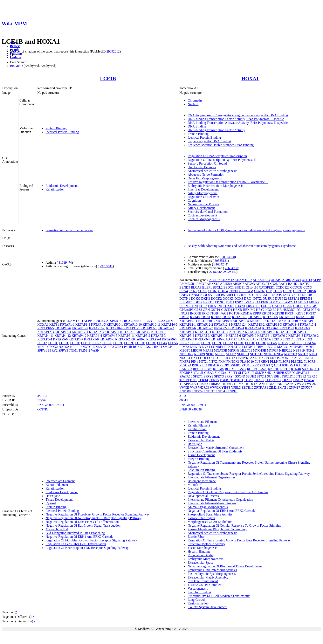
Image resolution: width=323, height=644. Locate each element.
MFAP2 (208, 350)
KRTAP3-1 (128, 332)
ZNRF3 (232, 391)
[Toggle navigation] (3, 36)
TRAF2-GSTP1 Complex (205, 585)
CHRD (288, 291)
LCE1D (64, 343)
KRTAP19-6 (188, 328)
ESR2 (239, 302)
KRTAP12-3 (46, 332)
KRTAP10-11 (152, 324)
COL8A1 (208, 295)
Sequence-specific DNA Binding (209, 141)
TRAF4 (309, 380)
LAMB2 (244, 339)
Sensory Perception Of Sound (207, 163)
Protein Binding (56, 128)
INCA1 (184, 313)
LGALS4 (309, 343)
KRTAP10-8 (97, 328)
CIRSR (311, 291)
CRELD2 (245, 295)
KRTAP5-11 (126, 336)
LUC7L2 (270, 347)
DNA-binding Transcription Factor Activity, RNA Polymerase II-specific (236, 119)
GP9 (314, 306)
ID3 (298, 310)
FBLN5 (184, 306)
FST (257, 306)
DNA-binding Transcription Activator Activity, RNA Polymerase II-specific (238, 123)
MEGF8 (196, 350)
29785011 (106, 266)
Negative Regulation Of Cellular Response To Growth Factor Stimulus (234, 525)
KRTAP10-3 (170, 324)
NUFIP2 (108, 347)
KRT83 (226, 317)
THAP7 (259, 380)
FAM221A (290, 302)
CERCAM (246, 291)
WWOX (215, 387)
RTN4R (296, 369)
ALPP (88, 321)
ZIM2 (273, 387)
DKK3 (206, 299)
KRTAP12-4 (63, 332)
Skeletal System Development (208, 607)
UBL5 (270, 384)
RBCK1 (198, 369)
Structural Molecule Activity (207, 544)
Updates (16, 57)
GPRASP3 (186, 310)
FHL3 (203, 306)
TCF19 (184, 380)
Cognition (194, 200)
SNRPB (279, 373)
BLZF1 (207, 287)
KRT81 (205, 317)
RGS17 (138, 347)
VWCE (184, 387)
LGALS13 (296, 343)
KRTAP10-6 (63, 328)
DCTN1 (185, 299)
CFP (269, 291)
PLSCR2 (297, 362)
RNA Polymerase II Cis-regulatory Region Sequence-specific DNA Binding (238, 115)
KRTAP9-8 (169, 339)
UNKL (280, 384)
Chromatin (195, 100)
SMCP (167, 347)
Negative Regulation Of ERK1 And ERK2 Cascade (79, 537)
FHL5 (212, 306)
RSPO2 (285, 369)
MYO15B (260, 350)
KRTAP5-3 (158, 336)
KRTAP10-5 (46, 328)
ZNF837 (209, 391)
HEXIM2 (249, 310)
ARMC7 (238, 284)
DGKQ (196, 299)
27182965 (216, 272)
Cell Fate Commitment (203, 581)
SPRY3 (63, 350)
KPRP (257, 313)
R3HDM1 (289, 365)
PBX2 (261, 358)
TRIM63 (227, 384)
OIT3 (213, 358)
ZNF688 (185, 391)
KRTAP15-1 (308, 324)
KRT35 (300, 313)
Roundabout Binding (201, 555)
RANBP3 (186, 369)
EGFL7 (198, 302)
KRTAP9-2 (123, 339)
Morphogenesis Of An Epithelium (210, 522)
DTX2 (258, 299)
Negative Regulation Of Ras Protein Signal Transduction (83, 525)
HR (279, 310)
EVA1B (249, 302)
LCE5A (173, 343)
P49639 (197, 409)
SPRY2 (53, 350)
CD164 (223, 291)
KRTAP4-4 (95, 336)
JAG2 (224, 313)
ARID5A (226, 284)
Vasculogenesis (198, 588)
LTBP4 (259, 347)
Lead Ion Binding (199, 592)
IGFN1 (316, 310)
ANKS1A (213, 284)
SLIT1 (233, 373)
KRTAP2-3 (96, 332)
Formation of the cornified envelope (69, 230)
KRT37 (311, 313)
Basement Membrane (202, 481)
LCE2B (107, 343)
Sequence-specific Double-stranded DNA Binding (221, 145)
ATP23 (260, 284)
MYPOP (273, 350)
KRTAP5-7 (76, 339)
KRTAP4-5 (110, 336)
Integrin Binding (199, 459)
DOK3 (239, 299)
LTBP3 (249, 347)
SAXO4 (307, 369)
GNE (307, 306)
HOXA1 (250, 78)
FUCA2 (160, 321)
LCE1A (42, 343)
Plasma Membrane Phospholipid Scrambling (217, 529)
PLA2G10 (247, 362)
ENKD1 (209, 302)
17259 (41, 400)
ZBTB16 (248, 387)
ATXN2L (272, 284)
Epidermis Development (62, 186)
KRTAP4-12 (63, 336)
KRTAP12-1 (149, 328)
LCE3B (140, 343)
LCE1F (86, 343)
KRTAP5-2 (143, 336)
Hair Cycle (53, 496)
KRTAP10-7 (80, 328)
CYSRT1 (137, 321)
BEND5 (98, 321)
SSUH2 (251, 376)
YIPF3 (226, 387)
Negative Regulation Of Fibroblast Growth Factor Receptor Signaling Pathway (98, 514)
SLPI (251, 373)
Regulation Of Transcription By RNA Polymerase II (222, 160)
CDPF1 (234, 291)
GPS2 (198, 310)
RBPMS (218, 369)
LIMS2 (184, 347)
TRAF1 (287, 380)
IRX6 (206, 313)
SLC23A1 (221, 373)
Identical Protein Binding (62, 132)
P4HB (128, 347)
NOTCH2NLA (92, 347)
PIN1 (194, 362)
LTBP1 (239, 347)
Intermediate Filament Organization (211, 477)
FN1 (220, 306)
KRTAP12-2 (166, 328)
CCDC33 (296, 287)
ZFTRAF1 (261, 387)
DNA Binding (197, 126)
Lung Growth (197, 600)
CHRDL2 (300, 291)
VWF (194, 387)
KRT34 (290, 313)
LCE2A (97, 343)
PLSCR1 (284, 362)
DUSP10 (269, 299)
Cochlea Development (202, 215)
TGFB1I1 (237, 380)
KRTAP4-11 (45, 336)
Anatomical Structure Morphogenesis (212, 171)
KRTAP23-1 (253, 328)
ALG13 (307, 280)
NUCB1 (185, 358)
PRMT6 (214, 365)
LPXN (229, 347)
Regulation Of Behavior (204, 197)
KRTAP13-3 (274, 324)
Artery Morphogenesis (202, 193)
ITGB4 (215, 313)
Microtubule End (57, 529)
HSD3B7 (289, 310)
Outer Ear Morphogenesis (205, 178)
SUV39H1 (274, 376)
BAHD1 (293, 284)
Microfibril (195, 485)
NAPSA (64, 347)
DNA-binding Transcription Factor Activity (216, 130)
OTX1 (119, 347)
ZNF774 (197, 391)
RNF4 (158, 347)
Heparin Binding (199, 551)
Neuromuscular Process (203, 204)
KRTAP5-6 (60, 339)
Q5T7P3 (43, 409)
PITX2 (213, 362)
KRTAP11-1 (132, 328)
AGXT (297, 280)
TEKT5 (214, 380)
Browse (15, 46)
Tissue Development (59, 500)
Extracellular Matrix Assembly (208, 577)
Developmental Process (203, 496)
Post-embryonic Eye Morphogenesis (212, 574)
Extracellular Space (201, 563)
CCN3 (308, 287)
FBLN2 (314, 302)
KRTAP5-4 (45, 339)
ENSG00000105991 (193, 405)
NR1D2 (303, 354)
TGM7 (249, 380)
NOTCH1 (256, 354)
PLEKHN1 (262, 362)
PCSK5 (271, 358)
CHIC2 (125, 321)
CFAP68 (260, 291)
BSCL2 (218, 287)
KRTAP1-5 (98, 324)
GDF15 (298, 306)
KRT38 (184, 317)
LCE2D (129, 343)
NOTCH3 (291, 354)
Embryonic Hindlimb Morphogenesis (212, 570)
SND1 (269, 373)
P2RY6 (243, 358)
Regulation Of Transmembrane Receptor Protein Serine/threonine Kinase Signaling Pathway (249, 474)
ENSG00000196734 (51, 405)
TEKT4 (203, 380)
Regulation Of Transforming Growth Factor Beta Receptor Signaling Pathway (239, 540)
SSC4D (240, 376)
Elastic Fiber (196, 537)
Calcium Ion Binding (202, 470)
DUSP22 (281, 299)
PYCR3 (265, 365)
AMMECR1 (188, 284)
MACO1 (283, 347)
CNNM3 (195, 295)
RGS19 (252, 369)
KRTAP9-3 (138, 339)
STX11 (262, 376)
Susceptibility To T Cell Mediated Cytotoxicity (219, 596)
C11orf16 (252, 287)
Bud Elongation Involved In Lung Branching (75, 533)
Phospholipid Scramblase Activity (210, 514)
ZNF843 (221, 391)
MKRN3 (234, 350)
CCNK (202, 291)
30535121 (221, 261)
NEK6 (210, 354)
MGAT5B (220, 350)
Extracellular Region (201, 518)
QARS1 (276, 365)
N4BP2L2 (286, 350)
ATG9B (250, 284)
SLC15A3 (207, 373)
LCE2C (118, 343)
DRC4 (248, 299)
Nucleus (193, 104)
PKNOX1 (233, 362)
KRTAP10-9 (114, 328)
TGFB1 (225, 380)
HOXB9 (271, 310)
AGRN (287, 280)
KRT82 (216, 317)
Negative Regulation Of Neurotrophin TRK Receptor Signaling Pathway (93, 518)
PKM (222, 362)
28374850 (228, 257)
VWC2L (310, 384)
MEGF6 (185, 350)
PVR (256, 365)
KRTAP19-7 (205, 328)
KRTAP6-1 (265, 336)
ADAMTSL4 (74, 321)
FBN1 (194, 306)
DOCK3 (228, 299)
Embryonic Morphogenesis (206, 559)
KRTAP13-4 (291, 324)
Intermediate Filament (60, 481)
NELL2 (231, 354)
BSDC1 (229, 287)
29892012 (113, 51)
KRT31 (54, 324)
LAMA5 (232, 339)
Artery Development (201, 208)
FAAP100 (261, 302)
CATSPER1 (112, 321)
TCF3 (193, 380)
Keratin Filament (57, 485)
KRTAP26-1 (270, 328)
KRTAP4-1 (159, 332)
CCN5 (193, 291)
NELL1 (220, 354)
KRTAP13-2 (256, 324)
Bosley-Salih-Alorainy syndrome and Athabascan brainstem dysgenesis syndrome (242, 246)
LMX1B (195, 347)
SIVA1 (195, 373)
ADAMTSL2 (243, 280)
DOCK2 (216, 299)
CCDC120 (282, 287)
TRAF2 (298, 380)
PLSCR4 (185, 365)
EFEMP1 (306, 299)
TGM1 (73, 350)
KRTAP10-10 (133, 324)
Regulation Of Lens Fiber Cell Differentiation (76, 544)
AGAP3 (276, 280)
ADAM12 (227, 280)
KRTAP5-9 (91, 339)
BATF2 (305, 284)
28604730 (232, 268)
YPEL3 (236, 387)
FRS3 (250, 306)
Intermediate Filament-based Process (212, 503)
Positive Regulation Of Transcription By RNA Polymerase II (228, 182)
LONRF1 (217, 347)
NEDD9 (199, 354)
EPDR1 (220, 302)
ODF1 (204, 358)
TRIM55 (215, 384)
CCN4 (184, 291)
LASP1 (255, 339)
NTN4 (313, 354)
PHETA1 (307, 358)
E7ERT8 (185, 409)
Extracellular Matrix (201, 440)
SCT (317, 369)
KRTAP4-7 (283, 332)
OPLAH (223, 358)
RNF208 (274, 369)
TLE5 (269, 380)
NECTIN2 (186, 354)
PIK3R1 (185, 362)
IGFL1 (306, 310)
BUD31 (240, 287)
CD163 (213, 291)
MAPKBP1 (297, 347)
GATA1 (277, 306)
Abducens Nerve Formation (206, 175)
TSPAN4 (259, 384)
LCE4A (162, 343)
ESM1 (230, 302)
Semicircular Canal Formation (208, 212)
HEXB (238, 310)
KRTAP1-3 (83, 324)
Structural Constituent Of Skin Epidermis (215, 451)
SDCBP (185, 373)
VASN (95, 350)
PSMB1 (236, 365)
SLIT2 (242, 373)
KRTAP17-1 (80, 332)
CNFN (184, 295)
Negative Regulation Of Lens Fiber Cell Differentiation (82, 522)
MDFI (41, 347)
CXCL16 (267, 295)
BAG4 (283, 284)
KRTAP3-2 (143, 332)
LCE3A (228, 343)
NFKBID (243, 354)
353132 (42, 396)
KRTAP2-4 (112, 332)
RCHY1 (230, 369)
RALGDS (303, 365)
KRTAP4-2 (79, 336)
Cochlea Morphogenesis (204, 219)
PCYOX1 (283, 358)
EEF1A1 (293, 299)
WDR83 (203, 387)
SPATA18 (186, 376)
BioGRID (16, 66)
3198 (183, 396)
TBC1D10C (290, 376)
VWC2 (299, 384)
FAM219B (275, 302)
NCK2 (310, 350)
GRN (169, 321)
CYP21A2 (281, 295)
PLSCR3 (310, 362)
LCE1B (108, 78)
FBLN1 (149, 321)
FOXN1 (240, 306)
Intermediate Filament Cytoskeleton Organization (220, 500)
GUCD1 (227, 310)
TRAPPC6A (188, 384)
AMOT (201, 284)
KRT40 (195, 317)
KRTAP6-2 (280, 336)
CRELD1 (232, 295)
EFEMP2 (186, 302)
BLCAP (196, 287)
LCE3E (261, 343)
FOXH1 (229, 306)
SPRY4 (230, 376)
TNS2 (277, 380)
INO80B (196, 313)
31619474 (65, 262)
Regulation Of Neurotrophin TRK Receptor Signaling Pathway (87, 548)
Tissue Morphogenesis (202, 548)
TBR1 (303, 376)
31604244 (221, 264)
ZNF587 (307, 387)
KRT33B (278, 313)
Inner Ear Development (203, 189)
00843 (184, 400)
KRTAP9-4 (154, 339)
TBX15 (312, 376)
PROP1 (225, 365)
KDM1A (246, 313)
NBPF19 (76, 347)
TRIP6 (249, 384)
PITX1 (203, 362)
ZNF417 (294, 387)
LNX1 (206, 347)
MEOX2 (52, 347)
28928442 (230, 272)
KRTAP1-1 (67, 324)
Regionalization (198, 603)
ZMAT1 (283, 387)
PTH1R (247, 365)
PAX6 (253, 358)
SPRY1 (42, 350)
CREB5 (220, 295)
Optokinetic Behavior (202, 167)
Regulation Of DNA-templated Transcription (217, 156)
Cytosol (51, 503)
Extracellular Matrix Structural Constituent (216, 448)
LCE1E (75, 343)
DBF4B (307, 295)
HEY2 (260, 310)
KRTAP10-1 (115, 324)
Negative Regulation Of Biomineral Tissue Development (225, 566)
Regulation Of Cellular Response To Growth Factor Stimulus (228, 492)
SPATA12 (303, 373)
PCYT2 (296, 358)
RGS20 (148, 347)
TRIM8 (238, 384)
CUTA (256, 295)
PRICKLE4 (200, 365)
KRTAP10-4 (224, 321)
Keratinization (55, 189)
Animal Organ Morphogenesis (208, 507)
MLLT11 (246, 350)
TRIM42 (84, 350)
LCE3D (250, 343)
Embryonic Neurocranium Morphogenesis (215, 186)
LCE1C (53, 343)
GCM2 (288, 306)
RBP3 (208, 369)
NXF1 (195, 358)
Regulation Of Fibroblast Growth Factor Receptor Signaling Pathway (91, 540)
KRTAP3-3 (302, 328)
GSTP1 (216, 310)
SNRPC (290, 373)
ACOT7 (214, 280)
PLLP (274, 362)
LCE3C (151, 343)
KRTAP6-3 (107, 339)
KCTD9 (234, 313)
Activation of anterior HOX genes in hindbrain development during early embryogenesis (246, 230)
